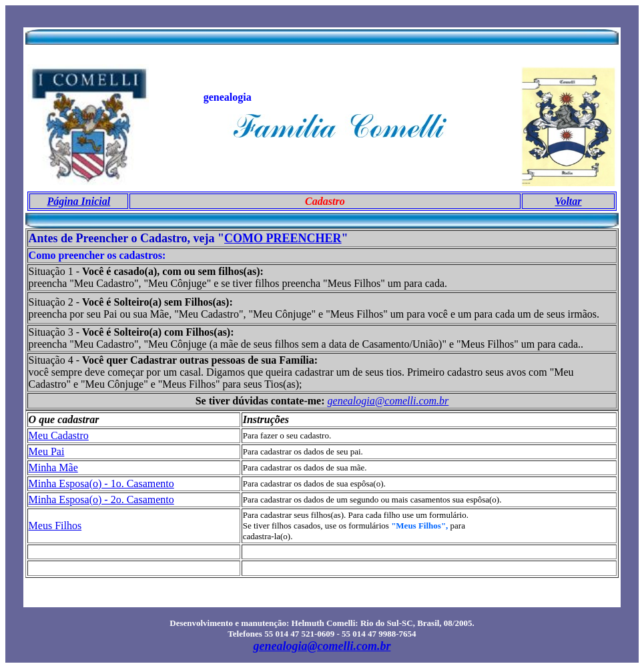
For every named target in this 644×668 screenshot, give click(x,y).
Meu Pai (47, 451)
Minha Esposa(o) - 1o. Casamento (101, 483)
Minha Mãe (53, 467)
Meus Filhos (55, 526)
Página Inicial (79, 201)
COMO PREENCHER (283, 238)
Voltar (569, 201)
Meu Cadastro (59, 435)
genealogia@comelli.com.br (388, 401)
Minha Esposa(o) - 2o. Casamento (101, 499)
